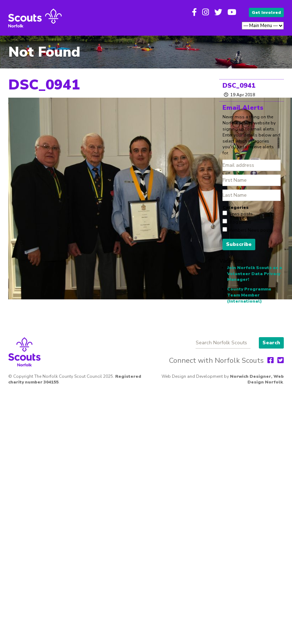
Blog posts (239, 222)
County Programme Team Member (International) (249, 295)
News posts (240, 214)
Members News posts (250, 230)
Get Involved (266, 12)
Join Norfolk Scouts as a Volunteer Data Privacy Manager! (255, 274)
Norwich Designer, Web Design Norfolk (257, 379)
